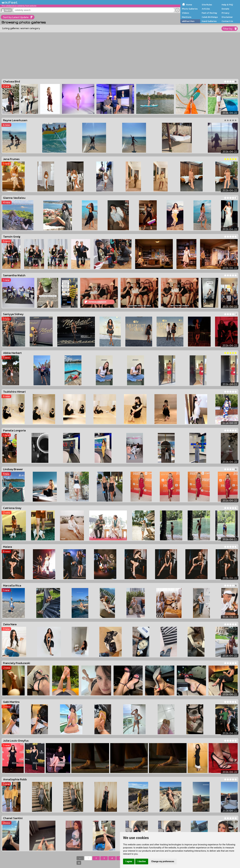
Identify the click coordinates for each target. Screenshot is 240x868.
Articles (206, 9)
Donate (225, 9)
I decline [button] (142, 861)
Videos (185, 13)
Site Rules (207, 5)
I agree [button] (129, 861)
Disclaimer (227, 17)
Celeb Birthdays (210, 17)
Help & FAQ (227, 5)
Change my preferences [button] (163, 861)
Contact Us (227, 21)
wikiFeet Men (188, 21)
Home (189, 5)
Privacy (226, 13)
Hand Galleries (209, 21)
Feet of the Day (209, 13)
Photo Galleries (190, 9)
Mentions (187, 17)
